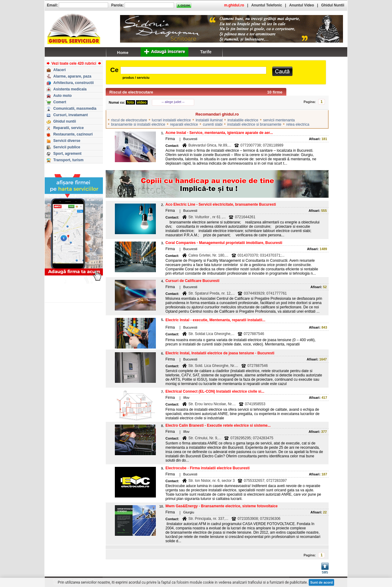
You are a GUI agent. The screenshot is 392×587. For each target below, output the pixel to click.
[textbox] (193, 70)
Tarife (206, 52)
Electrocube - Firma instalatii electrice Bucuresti (207, 468)
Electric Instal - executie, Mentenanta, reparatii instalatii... (215, 320)
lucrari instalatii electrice (171, 120)
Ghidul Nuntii (333, 5)
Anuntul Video (302, 5)
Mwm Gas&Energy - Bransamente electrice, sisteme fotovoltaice (221, 506)
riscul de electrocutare (129, 120)
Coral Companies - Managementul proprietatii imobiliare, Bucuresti (224, 243)
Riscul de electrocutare (131, 92)
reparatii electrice (184, 124)
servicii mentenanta (279, 120)
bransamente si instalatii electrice (138, 124)
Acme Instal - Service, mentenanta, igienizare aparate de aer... (219, 133)
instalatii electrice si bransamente (254, 124)
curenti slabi (213, 124)
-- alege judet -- (173, 102)
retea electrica (298, 124)
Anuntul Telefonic (266, 5)
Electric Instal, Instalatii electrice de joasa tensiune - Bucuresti (220, 353)
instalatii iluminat (209, 120)
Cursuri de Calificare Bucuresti (192, 281)
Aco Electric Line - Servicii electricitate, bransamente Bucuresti (221, 204)
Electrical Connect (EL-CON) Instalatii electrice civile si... (215, 391)
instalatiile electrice (243, 120)
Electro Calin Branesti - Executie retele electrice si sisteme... (218, 425)
